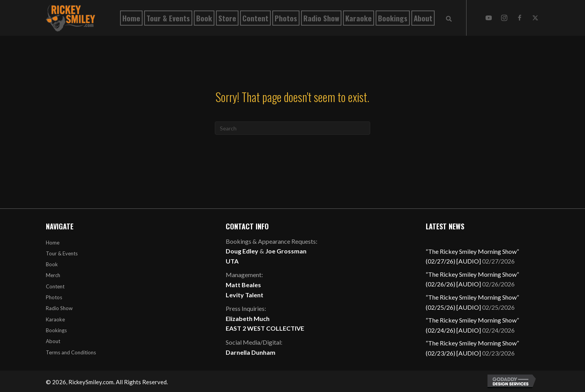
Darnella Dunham (251, 352)
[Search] (292, 128)
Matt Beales (243, 285)
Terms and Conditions (71, 352)
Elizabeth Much (248, 318)
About (53, 341)
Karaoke (55, 319)
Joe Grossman (286, 251)
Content (55, 286)
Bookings (56, 330)
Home (53, 243)
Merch (53, 275)
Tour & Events (62, 253)
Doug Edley (242, 251)
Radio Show (59, 308)
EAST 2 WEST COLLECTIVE (265, 328)
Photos (54, 297)
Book (52, 264)
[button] (489, 18)
